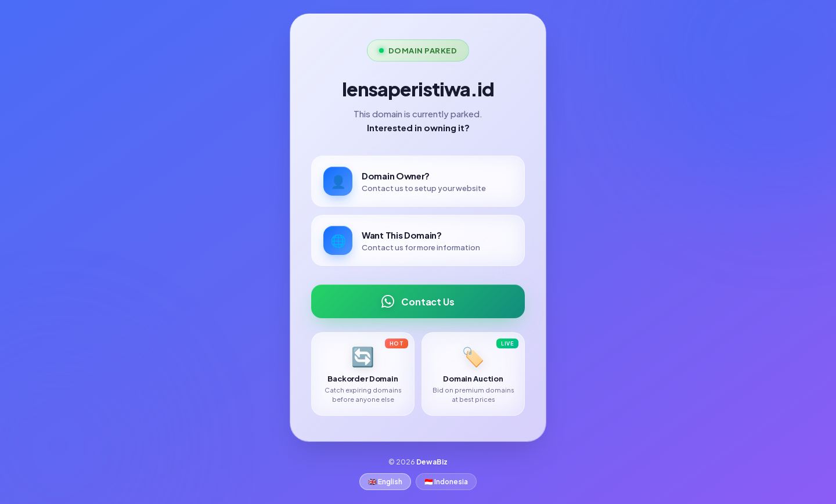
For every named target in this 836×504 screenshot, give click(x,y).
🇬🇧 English (385, 482)
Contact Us (418, 301)
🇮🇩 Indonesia (446, 482)
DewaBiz (432, 462)
